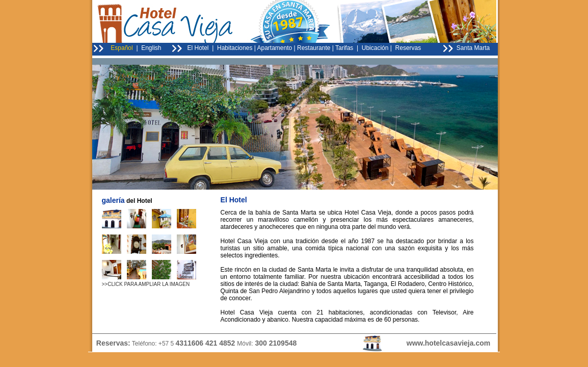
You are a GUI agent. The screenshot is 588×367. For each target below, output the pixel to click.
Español (122, 48)
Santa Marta (473, 48)
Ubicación (375, 48)
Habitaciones (235, 48)
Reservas (407, 48)
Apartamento (275, 48)
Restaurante (314, 48)
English (151, 48)
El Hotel (198, 48)
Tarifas (344, 48)
